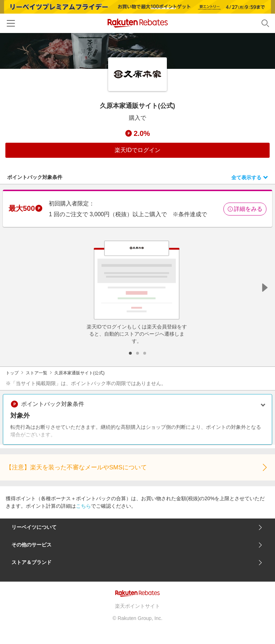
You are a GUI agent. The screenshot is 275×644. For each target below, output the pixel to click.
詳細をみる (245, 209)
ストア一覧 (37, 373)
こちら (83, 506)
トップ (12, 373)
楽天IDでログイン (137, 150)
